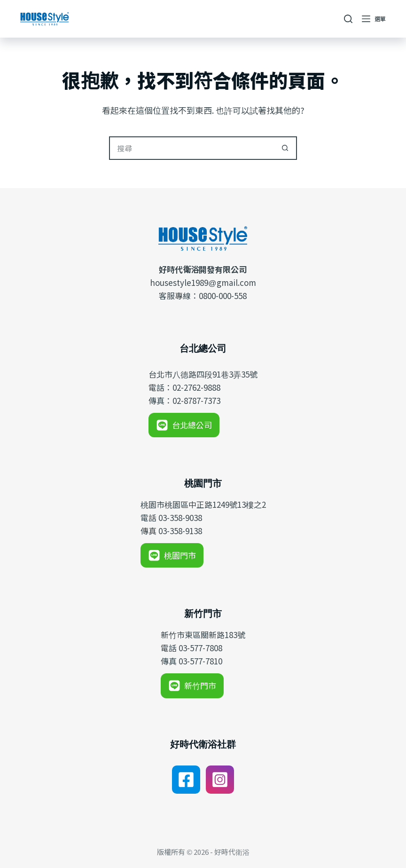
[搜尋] (348, 19)
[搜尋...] (191, 148)
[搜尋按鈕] (285, 148)
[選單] (374, 19)
